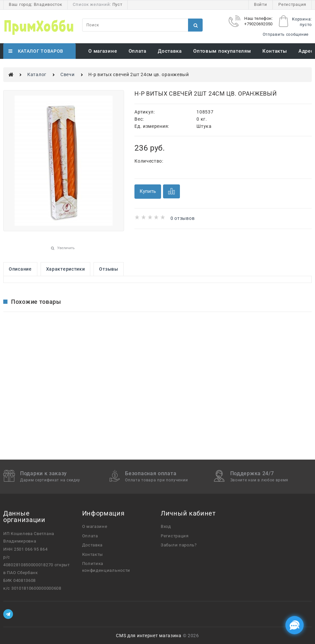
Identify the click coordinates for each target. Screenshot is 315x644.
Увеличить (66, 248)
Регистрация (292, 4)
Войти (261, 4)
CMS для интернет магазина (149, 636)
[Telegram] (8, 614)
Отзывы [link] (108, 269)
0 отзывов (183, 218)
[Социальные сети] (295, 625)
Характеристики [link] (66, 269)
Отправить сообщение (286, 34)
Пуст (117, 4)
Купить (148, 191)
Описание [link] (20, 269)
